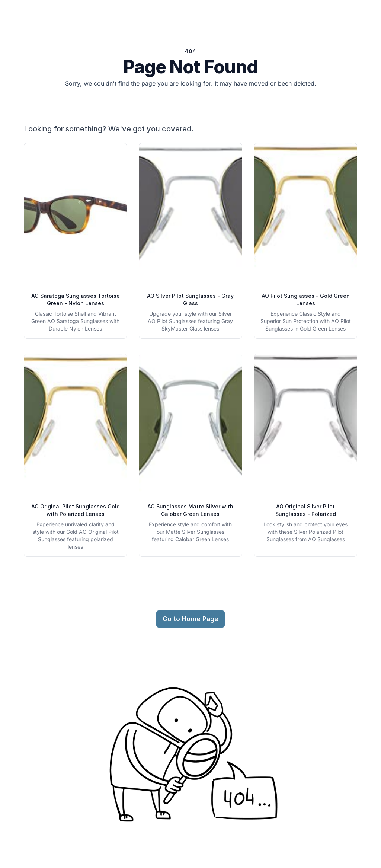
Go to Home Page (190, 619)
